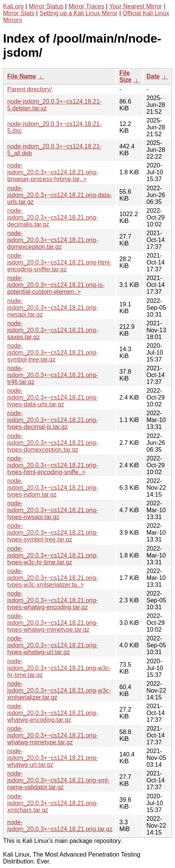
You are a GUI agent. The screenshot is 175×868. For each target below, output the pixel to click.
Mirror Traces (86, 6)
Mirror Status (46, 6)
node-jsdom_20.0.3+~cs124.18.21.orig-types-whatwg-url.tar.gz (52, 645)
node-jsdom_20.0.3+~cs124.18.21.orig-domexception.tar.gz (52, 240)
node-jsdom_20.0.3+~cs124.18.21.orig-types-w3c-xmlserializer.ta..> (52, 578)
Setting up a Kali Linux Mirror (79, 13)
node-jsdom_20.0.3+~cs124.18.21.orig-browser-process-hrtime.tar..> (52, 172)
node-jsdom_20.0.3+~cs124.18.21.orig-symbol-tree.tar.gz (52, 353)
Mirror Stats (19, 13)
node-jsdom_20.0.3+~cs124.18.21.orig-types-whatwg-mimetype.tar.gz (52, 623)
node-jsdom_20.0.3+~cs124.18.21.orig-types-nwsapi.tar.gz (52, 510)
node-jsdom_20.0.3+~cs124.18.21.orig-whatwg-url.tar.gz (52, 758)
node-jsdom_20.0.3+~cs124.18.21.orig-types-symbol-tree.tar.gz (52, 533)
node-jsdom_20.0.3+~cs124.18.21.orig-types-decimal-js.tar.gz (52, 420)
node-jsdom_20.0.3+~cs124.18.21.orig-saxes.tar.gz (52, 330)
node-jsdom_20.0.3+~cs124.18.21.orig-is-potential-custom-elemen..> (56, 285)
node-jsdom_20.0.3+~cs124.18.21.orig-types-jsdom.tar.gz (52, 488)
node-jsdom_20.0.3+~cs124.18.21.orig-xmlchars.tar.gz (52, 803)
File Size (126, 76)
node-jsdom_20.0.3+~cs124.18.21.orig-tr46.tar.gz (52, 375)
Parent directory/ (29, 89)
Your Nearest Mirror (136, 6)
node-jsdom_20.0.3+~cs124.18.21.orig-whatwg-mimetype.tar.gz (52, 735)
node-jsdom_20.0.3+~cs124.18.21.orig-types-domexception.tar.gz (52, 443)
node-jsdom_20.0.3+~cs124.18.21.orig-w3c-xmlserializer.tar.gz (59, 690)
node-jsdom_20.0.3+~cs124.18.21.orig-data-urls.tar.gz (60, 195)
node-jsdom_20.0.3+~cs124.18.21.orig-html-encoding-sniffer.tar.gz (59, 262)
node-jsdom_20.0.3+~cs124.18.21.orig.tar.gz (60, 826)
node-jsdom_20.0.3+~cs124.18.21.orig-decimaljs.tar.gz (52, 217)
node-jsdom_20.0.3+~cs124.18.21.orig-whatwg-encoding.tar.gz (52, 713)
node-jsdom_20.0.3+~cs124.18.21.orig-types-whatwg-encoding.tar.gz (52, 600)
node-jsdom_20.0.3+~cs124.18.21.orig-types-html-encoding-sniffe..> (52, 465)
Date (153, 76)
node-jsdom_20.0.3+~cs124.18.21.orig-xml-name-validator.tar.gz (58, 780)
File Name (22, 76)
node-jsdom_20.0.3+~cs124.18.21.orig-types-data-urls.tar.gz (52, 397)
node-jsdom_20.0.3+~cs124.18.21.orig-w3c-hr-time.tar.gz (59, 668)
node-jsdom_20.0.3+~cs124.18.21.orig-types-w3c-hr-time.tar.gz (52, 555)
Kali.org (13, 6)
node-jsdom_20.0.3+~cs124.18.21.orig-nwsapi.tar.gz (52, 308)
